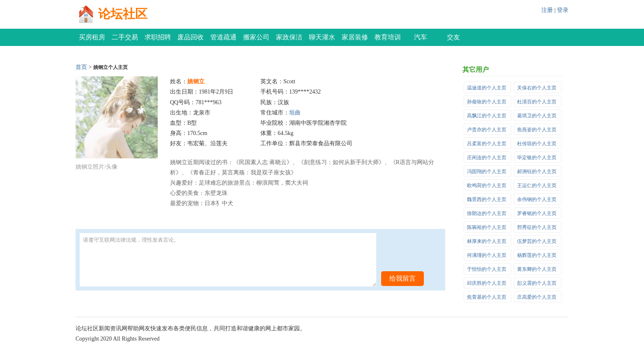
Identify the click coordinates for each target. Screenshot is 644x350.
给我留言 (402, 278)
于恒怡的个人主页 (487, 269)
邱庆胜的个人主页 (487, 283)
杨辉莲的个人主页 (537, 255)
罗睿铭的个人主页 (537, 213)
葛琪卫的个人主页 (537, 116)
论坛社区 (123, 14)
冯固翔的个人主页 (487, 172)
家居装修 (355, 37)
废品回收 (191, 37)
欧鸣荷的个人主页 (487, 185)
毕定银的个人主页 (537, 158)
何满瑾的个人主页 (487, 255)
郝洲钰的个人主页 (537, 172)
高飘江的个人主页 (487, 116)
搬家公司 (256, 37)
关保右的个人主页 (537, 88)
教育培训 (388, 37)
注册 (547, 10)
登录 (563, 10)
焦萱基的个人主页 (487, 297)
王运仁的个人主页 (537, 185)
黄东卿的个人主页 (537, 269)
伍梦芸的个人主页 (537, 241)
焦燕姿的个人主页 (537, 130)
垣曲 (295, 113)
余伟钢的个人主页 (537, 199)
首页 (81, 67)
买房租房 (92, 37)
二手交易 (125, 37)
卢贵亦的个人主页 (487, 130)
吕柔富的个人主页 (487, 144)
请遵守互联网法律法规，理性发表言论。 (228, 260)
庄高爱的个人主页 (537, 297)
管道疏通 (223, 37)
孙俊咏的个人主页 (487, 102)
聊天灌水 (322, 37)
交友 (453, 37)
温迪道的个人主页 (487, 88)
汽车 (421, 37)
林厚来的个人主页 (487, 241)
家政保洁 (289, 37)
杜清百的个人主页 (537, 102)
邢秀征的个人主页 (537, 227)
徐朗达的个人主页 (487, 213)
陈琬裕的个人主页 (487, 227)
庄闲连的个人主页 (487, 158)
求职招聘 (158, 37)
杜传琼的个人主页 (537, 144)
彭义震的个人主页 (537, 283)
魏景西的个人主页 (487, 199)
